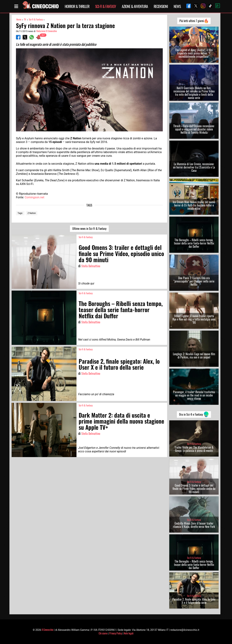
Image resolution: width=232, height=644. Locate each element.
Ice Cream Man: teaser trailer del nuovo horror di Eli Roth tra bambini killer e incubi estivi (194, 205)
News (177, 6)
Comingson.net (34, 197)
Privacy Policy (116, 633)
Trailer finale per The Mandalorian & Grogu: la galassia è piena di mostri (194, 449)
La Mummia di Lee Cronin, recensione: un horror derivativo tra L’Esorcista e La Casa (194, 167)
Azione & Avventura (135, 6)
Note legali (129, 633)
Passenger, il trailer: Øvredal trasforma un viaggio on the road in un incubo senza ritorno (194, 395)
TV (25, 19)
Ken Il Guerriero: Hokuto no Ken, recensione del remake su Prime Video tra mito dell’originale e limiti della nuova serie (194, 93)
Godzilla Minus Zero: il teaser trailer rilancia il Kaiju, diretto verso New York (194, 525)
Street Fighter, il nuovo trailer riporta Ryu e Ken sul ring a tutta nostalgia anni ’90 (194, 319)
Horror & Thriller (77, 6)
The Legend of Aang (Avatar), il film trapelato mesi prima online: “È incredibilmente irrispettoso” (194, 53)
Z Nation (32, 213)
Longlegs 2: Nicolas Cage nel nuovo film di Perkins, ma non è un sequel (194, 356)
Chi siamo (103, 633)
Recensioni (161, 6)
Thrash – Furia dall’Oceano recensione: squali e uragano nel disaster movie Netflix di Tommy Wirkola (194, 129)
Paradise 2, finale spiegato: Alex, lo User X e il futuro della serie (194, 601)
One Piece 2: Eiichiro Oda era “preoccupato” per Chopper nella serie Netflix (194, 281)
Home (19, 19)
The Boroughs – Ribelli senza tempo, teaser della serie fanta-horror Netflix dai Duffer (194, 243)
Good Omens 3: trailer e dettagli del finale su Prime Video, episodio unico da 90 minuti (194, 489)
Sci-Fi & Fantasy (106, 6)
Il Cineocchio (47, 630)
